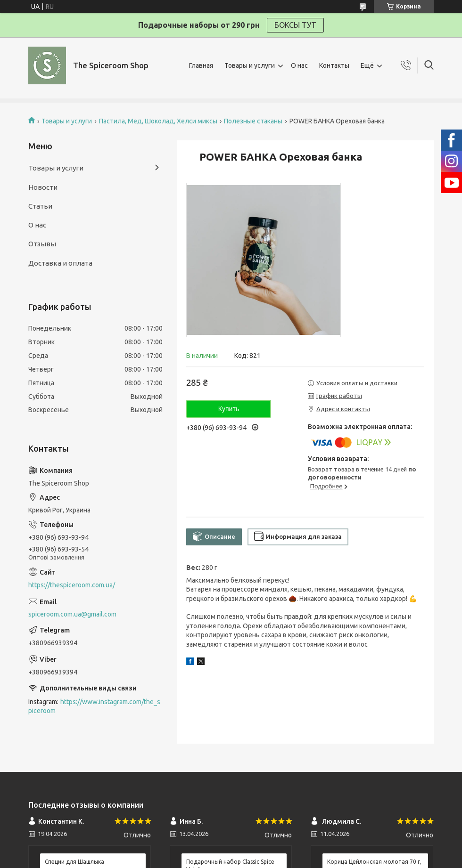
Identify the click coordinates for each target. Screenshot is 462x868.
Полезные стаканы (253, 121)
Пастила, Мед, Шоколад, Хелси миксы (158, 121)
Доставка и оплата (60, 263)
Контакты (334, 65)
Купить (229, 409)
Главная (201, 65)
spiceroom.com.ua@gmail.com (72, 614)
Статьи (40, 206)
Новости (43, 187)
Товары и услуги (250, 65)
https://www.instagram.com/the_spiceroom (94, 706)
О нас (299, 65)
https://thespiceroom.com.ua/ (72, 585)
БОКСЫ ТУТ (295, 25)
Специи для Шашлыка (74, 862)
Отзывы (42, 244)
